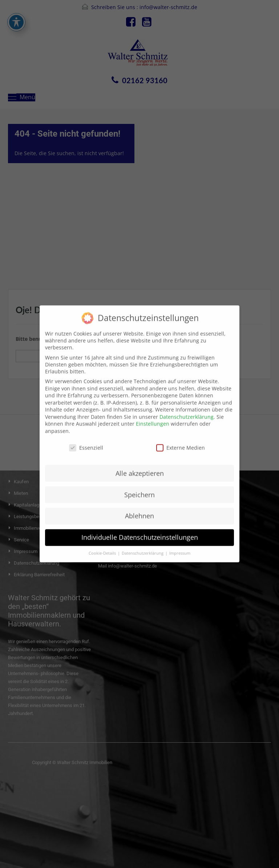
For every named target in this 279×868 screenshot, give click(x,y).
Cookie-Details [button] (103, 546)
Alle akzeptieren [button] (140, 466)
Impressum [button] (180, 546)
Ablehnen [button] (139, 509)
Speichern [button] (139, 487)
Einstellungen (153, 417)
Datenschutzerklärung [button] (143, 546)
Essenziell (86, 440)
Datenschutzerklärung (187, 409)
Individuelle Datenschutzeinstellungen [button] (140, 530)
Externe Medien (181, 440)
